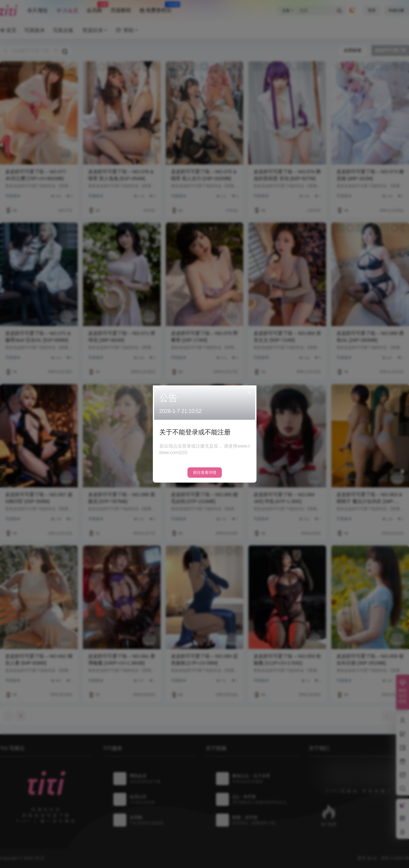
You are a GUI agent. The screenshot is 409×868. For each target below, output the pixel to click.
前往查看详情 (205, 473)
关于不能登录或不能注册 (195, 432)
